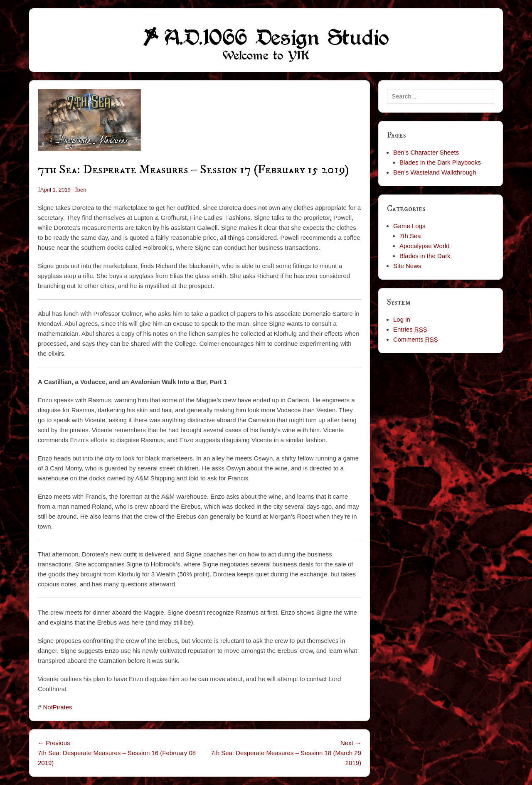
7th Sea (410, 236)
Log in (402, 319)
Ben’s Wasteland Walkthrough (435, 172)
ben (82, 190)
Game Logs (409, 226)
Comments (416, 340)
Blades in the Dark (425, 256)
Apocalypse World (425, 246)
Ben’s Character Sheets (426, 152)
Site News (407, 266)
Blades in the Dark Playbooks (440, 162)
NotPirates (58, 707)
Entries (410, 330)
